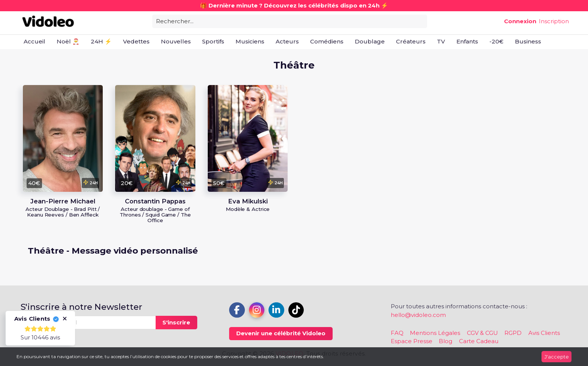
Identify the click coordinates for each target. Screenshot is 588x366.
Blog (445, 341)
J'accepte (557, 357)
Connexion (520, 21)
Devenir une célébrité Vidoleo (281, 333)
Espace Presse (412, 341)
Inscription (554, 21)
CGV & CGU (482, 333)
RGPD (513, 333)
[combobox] (290, 21)
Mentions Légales (435, 333)
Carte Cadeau (479, 341)
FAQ (397, 333)
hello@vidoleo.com (418, 315)
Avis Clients (544, 333)
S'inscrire (176, 322)
